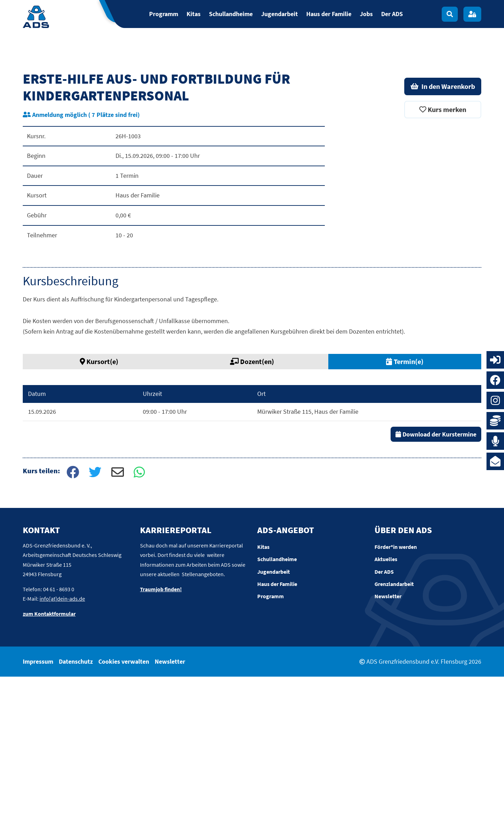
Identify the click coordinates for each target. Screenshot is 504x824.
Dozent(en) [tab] (252, 509)
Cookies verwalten (124, 809)
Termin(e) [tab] (405, 509)
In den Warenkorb (443, 234)
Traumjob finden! (161, 736)
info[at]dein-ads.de (62, 746)
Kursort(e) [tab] (99, 509)
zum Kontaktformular (49, 761)
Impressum (38, 809)
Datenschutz (76, 809)
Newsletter (170, 809)
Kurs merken (443, 257)
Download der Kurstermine (436, 581)
